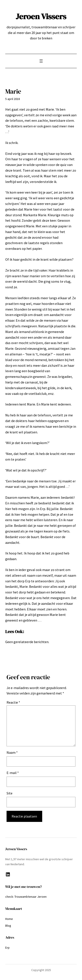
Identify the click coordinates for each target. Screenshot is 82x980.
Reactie (13, 702)
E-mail (13, 773)
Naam (12, 752)
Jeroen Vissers (41, 16)
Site (10, 793)
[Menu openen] (41, 61)
